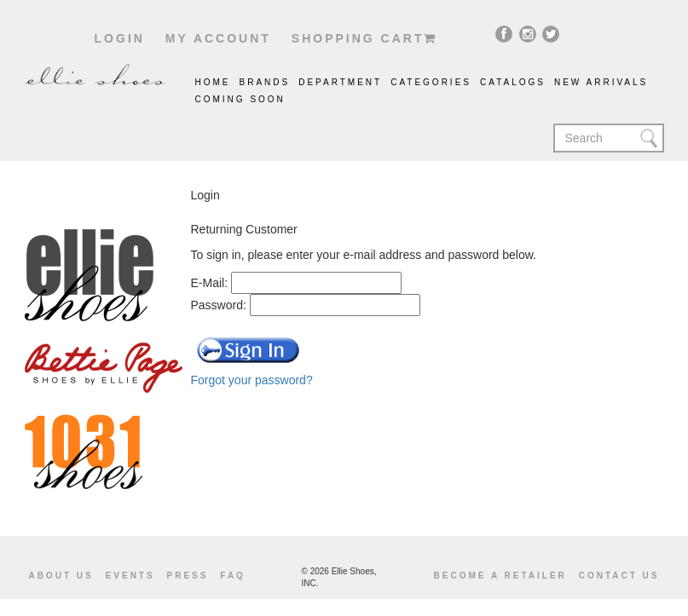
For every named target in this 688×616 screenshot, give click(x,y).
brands (265, 82)
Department (340, 82)
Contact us (619, 576)
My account (218, 38)
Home (213, 82)
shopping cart (365, 38)
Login (120, 38)
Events (130, 576)
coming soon (240, 99)
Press (188, 576)
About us (61, 576)
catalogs (513, 82)
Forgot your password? (252, 380)
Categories (431, 82)
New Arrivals (601, 82)
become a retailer (500, 576)
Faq (233, 576)
